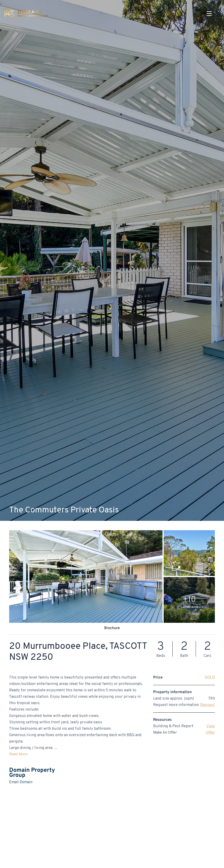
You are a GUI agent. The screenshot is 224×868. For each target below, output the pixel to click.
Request (208, 705)
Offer (210, 733)
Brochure (112, 628)
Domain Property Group (32, 773)
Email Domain (21, 782)
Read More (18, 754)
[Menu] (209, 14)
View (211, 726)
